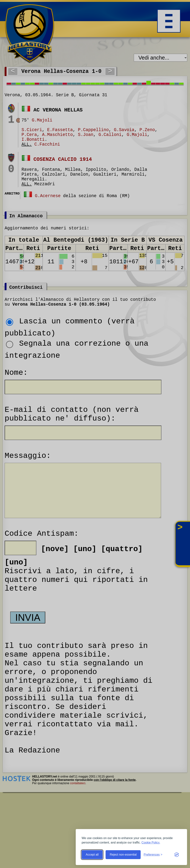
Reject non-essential (123, 855)
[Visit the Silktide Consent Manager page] (177, 855)
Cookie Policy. (151, 843)
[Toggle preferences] (153, 855)
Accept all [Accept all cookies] (92, 855)
